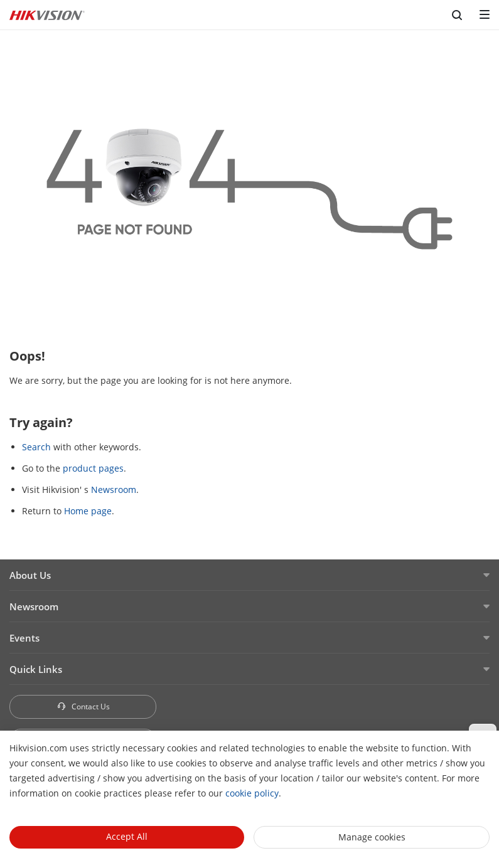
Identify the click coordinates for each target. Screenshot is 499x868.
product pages (93, 468)
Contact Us (83, 707)
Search (36, 447)
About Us (30, 575)
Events (24, 638)
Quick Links (36, 669)
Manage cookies (372, 837)
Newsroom (114, 490)
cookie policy (252, 793)
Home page (88, 511)
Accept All (127, 836)
